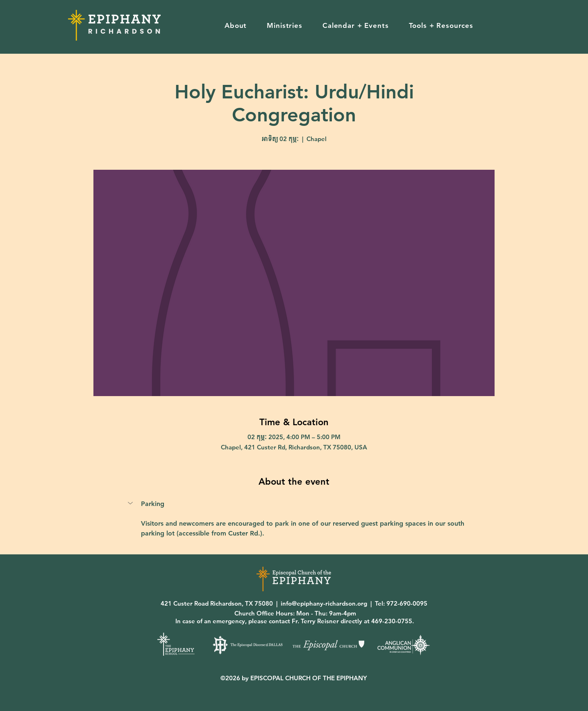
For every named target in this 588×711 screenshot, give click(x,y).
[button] (235, 25)
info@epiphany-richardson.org (324, 603)
